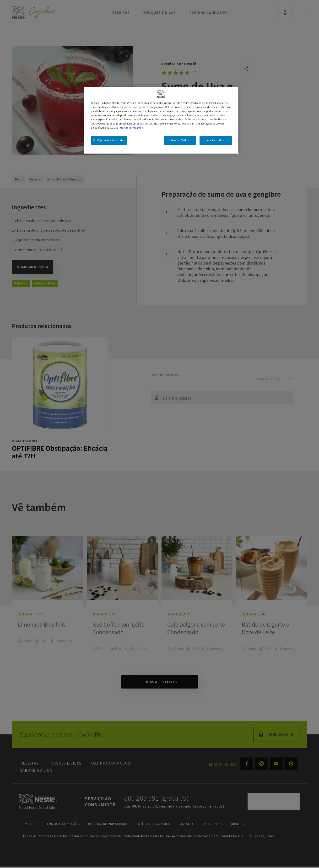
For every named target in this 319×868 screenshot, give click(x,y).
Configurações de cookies (109, 140)
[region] (161, 120)
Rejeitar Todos (180, 140)
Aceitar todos (216, 140)
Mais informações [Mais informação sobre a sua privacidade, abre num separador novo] (131, 128)
